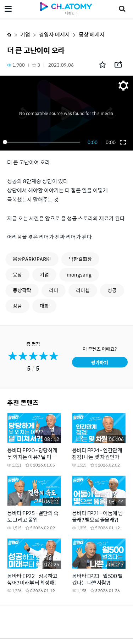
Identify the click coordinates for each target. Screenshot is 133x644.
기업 (25, 34)
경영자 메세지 (54, 34)
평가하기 (100, 362)
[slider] (43, 142)
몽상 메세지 (92, 34)
